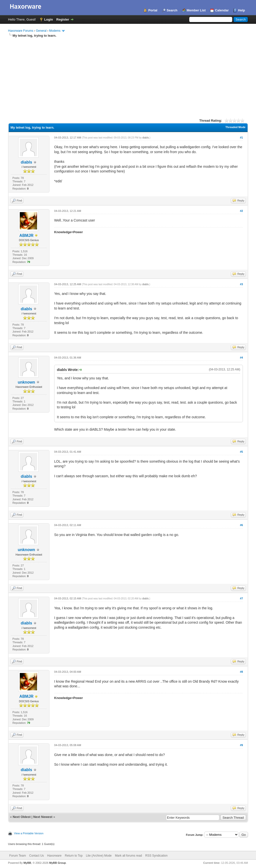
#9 (241, 745)
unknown (26, 382)
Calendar (222, 10)
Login (49, 19)
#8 (241, 672)
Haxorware (54, 856)
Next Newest (43, 817)
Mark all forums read (128, 856)
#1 (241, 138)
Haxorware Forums (21, 31)
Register (63, 19)
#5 (241, 452)
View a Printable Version (29, 833)
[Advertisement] (128, 75)
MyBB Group (58, 863)
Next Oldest (22, 817)
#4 (241, 358)
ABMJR (26, 236)
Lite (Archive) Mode (99, 856)
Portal (153, 10)
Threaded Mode (235, 127)
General (41, 31)
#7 (241, 598)
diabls (26, 162)
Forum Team (18, 856)
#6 (241, 525)
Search (172, 10)
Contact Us (36, 856)
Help (241, 10)
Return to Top (74, 856)
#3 (241, 284)
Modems (55, 31)
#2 (241, 211)
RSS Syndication (156, 856)
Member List (196, 10)
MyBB (27, 863)
